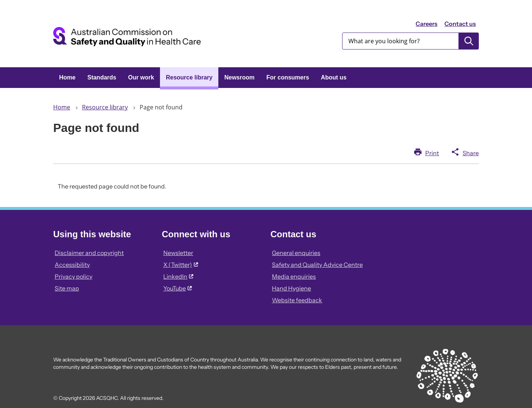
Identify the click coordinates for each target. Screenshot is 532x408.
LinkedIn (178, 276)
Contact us (460, 24)
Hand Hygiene (291, 288)
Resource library (189, 77)
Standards (102, 77)
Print (432, 153)
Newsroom (239, 77)
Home (67, 77)
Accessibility (72, 265)
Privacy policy (74, 276)
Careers (427, 24)
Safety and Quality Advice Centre (317, 265)
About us (334, 77)
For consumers (288, 77)
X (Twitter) (181, 265)
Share (471, 153)
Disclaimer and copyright (89, 253)
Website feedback (297, 300)
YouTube (178, 288)
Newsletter (178, 253)
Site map (67, 288)
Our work (141, 77)
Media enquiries (294, 276)
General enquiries (296, 253)
